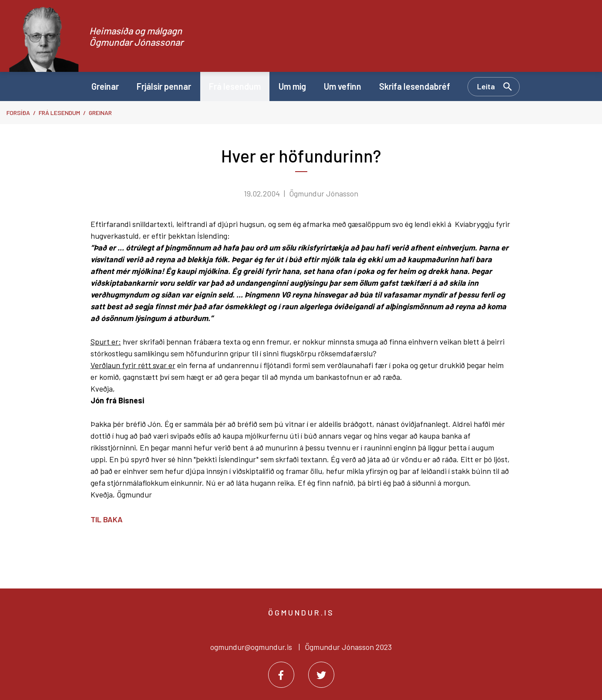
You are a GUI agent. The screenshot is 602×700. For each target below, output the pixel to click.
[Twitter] (321, 675)
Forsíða (18, 113)
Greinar (100, 113)
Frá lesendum (59, 113)
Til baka (107, 519)
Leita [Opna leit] (486, 86)
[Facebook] (281, 675)
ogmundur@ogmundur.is (251, 647)
